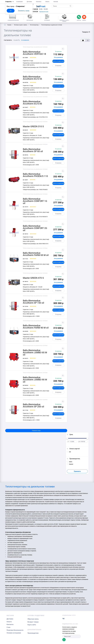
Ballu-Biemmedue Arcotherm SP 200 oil (33, 405)
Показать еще (36, 431)
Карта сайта (32, 625)
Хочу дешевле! (58, 57)
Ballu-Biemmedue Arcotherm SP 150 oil (33, 302)
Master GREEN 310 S (33, 126)
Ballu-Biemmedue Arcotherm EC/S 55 (32, 78)
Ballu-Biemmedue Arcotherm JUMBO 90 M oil (35, 380)
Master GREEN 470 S (33, 278)
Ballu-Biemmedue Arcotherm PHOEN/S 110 (35, 175)
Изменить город (24, 10)
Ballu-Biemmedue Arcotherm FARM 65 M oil (36, 254)
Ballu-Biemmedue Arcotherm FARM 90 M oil (36, 327)
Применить (77, 471)
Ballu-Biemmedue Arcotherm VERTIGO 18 (34, 53)
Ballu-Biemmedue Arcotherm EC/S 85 (32, 102)
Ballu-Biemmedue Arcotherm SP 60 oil (33, 150)
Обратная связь (33, 619)
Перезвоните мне (44, 12)
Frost (41, 6)
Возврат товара (33, 622)
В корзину (58, 65)
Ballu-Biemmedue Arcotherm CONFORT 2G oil (35, 228)
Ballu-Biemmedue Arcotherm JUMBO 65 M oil (35, 352)
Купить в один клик (58, 61)
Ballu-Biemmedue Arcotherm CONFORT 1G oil (35, 201)
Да (11, 11)
